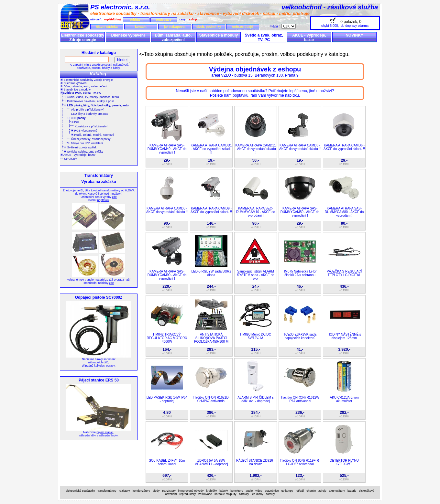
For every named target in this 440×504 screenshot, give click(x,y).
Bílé (75, 122)
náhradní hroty (108, 435)
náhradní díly (87, 435)
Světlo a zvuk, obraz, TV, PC (264, 38)
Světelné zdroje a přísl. (80, 147)
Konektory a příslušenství (91, 126)
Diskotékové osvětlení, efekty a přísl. (89, 101)
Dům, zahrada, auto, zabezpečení (173, 38)
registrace (164, 20)
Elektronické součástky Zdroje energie (83, 38)
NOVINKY (354, 35)
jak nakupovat (175, 27)
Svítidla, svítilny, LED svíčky (84, 152)
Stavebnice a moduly (219, 35)
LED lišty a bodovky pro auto (90, 114)
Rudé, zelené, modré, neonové (93, 135)
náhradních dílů (98, 362)
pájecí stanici (105, 432)
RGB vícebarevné (84, 131)
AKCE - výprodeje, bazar (309, 38)
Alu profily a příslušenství (87, 110)
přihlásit (136, 20)
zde (114, 197)
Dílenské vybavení (128, 35)
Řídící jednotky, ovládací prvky (91, 139)
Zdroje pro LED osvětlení (85, 143)
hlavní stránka (107, 27)
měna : (276, 26)
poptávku (103, 200)
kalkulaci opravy (104, 366)
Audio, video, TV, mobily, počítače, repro (91, 97)
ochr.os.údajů (242, 27)
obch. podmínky (209, 27)
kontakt (141, 27)
